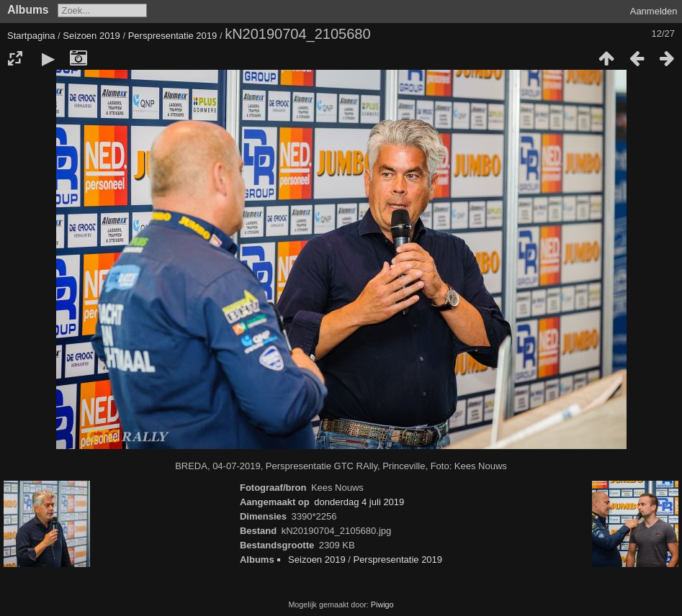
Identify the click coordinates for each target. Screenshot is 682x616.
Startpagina (31, 36)
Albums (28, 10)
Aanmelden (654, 11)
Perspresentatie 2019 (173, 36)
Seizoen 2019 (91, 36)
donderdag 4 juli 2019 (359, 502)
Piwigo (382, 604)
